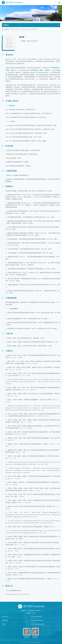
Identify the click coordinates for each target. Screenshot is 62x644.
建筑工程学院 (35, 29)
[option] (31, 13)
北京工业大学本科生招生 (38, 620)
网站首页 (12, 29)
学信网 (4, 624)
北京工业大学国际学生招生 (38, 624)
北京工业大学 (5, 617)
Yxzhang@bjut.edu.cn (15, 590)
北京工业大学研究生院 (37, 617)
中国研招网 (5, 620)
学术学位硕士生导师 (26, 29)
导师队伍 (18, 29)
